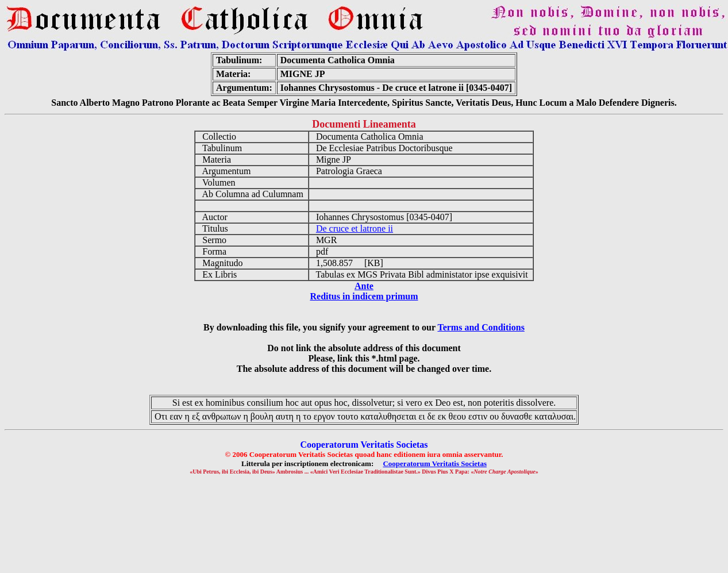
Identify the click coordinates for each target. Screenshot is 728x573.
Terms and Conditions (481, 327)
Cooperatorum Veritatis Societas (435, 464)
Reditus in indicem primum (364, 296)
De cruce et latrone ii (355, 228)
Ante (364, 286)
